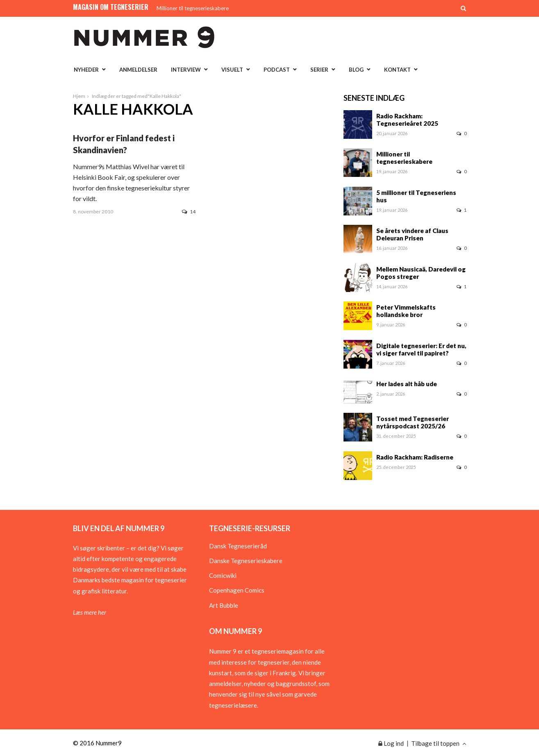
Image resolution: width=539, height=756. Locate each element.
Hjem (79, 96)
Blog (356, 70)
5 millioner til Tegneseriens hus (416, 196)
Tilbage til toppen (439, 743)
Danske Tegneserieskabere (246, 561)
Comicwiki (223, 575)
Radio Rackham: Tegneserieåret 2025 (407, 120)
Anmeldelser (138, 70)
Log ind (391, 743)
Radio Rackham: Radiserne (415, 457)
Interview (186, 70)
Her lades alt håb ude (407, 384)
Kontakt (397, 70)
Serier (319, 70)
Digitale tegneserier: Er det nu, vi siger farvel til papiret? (421, 349)
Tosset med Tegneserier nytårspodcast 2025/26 (413, 422)
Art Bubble (224, 605)
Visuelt (232, 70)
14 (189, 212)
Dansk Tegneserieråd (238, 546)
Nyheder (86, 70)
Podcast (277, 70)
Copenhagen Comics (237, 590)
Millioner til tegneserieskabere (193, 8)
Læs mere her (90, 612)
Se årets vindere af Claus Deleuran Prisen (412, 234)
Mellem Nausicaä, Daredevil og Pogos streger (421, 273)
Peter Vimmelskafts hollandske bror (406, 311)
